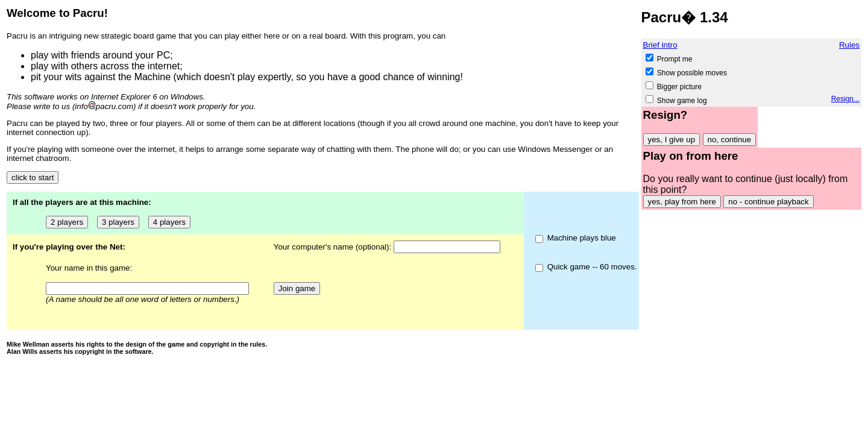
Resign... (845, 99)
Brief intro (660, 45)
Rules (849, 45)
